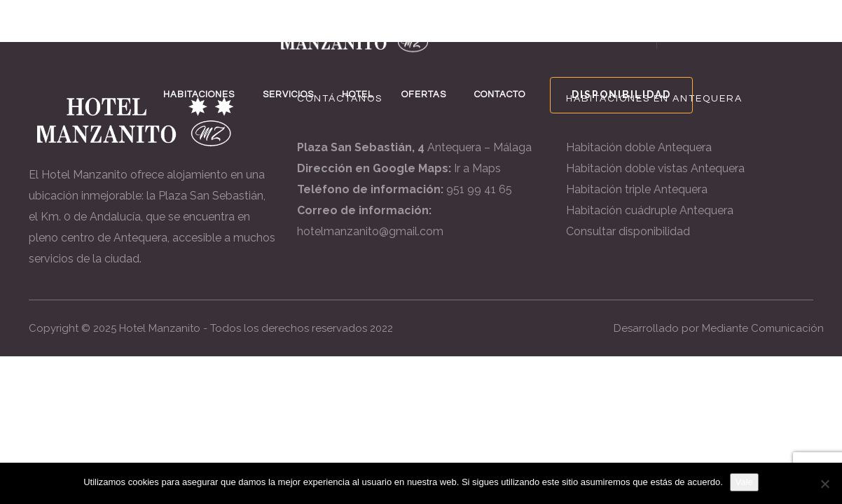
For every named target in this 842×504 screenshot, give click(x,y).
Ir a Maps (477, 168)
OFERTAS (424, 94)
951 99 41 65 (479, 189)
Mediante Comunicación (763, 328)
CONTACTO (500, 94)
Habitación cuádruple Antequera (650, 210)
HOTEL (358, 94)
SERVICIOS (288, 94)
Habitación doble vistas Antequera (655, 168)
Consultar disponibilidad (628, 231)
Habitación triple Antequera (637, 189)
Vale (744, 482)
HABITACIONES (199, 94)
